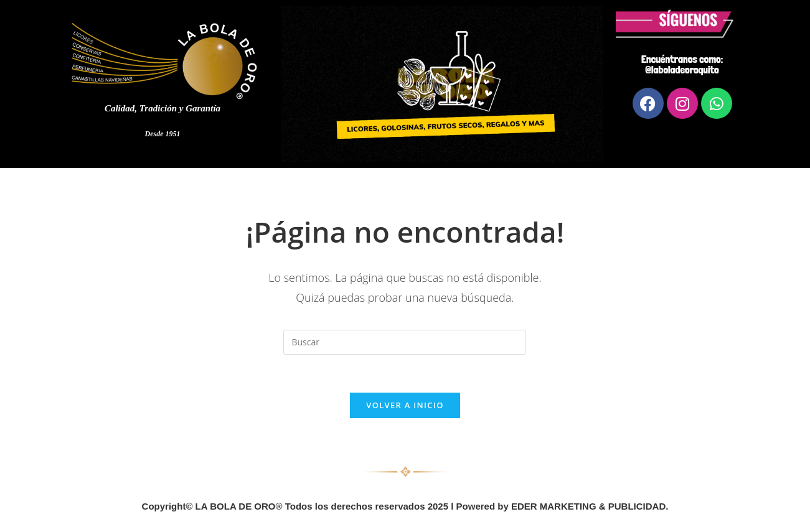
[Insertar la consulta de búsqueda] (405, 342)
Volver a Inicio (405, 405)
